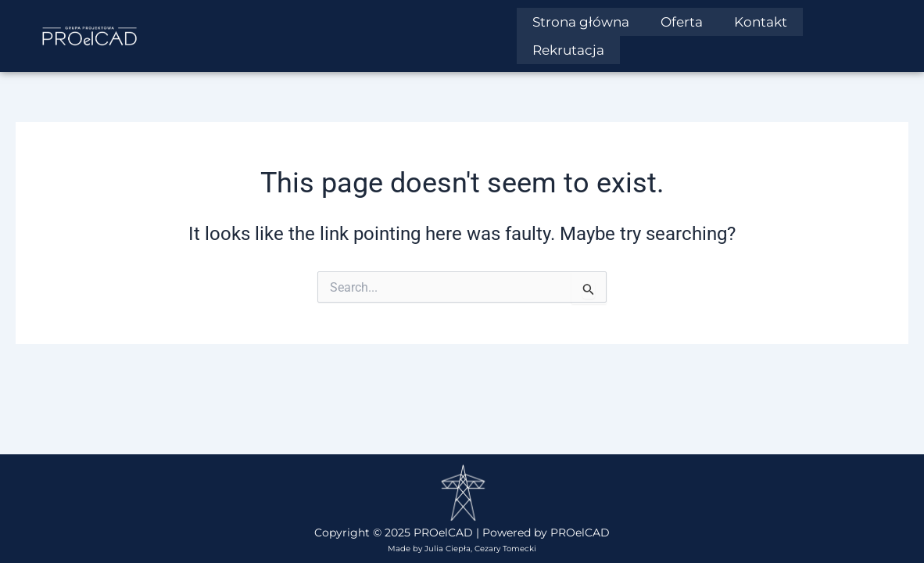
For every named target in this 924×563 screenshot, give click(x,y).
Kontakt (761, 22)
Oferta (682, 22)
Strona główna (581, 22)
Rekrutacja (568, 48)
